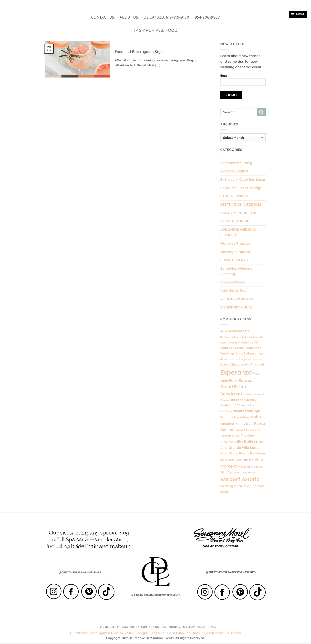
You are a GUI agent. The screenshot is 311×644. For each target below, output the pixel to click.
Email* (243, 80)
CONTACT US (103, 17)
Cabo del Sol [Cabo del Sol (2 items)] (250, 342)
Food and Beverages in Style (139, 51)
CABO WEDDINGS (234, 196)
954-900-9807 (207, 17)
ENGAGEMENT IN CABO (239, 213)
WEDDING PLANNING (237, 299)
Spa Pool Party (233, 282)
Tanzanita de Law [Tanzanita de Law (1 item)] (230, 436)
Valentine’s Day (233, 290)
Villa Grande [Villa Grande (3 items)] (231, 448)
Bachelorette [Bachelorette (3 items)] (239, 331)
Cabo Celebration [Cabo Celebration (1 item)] (230, 343)
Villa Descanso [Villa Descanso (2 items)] (231, 472)
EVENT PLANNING (235, 221)
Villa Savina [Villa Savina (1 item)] (249, 473)
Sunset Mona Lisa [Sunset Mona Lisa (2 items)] (248, 430)
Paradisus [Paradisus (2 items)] (227, 424)
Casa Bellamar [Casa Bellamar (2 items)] (246, 353)
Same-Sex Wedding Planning (236, 271)
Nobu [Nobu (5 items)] (256, 417)
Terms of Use (105, 627)
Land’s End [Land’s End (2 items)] (247, 405)
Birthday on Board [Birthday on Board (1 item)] (231, 337)
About (202, 627)
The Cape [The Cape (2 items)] (248, 435)
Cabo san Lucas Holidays (241, 188)
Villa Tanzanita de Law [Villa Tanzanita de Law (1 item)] (251, 467)
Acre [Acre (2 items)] (224, 331)
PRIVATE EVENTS (234, 260)
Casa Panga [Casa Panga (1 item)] (239, 359)
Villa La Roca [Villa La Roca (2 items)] (237, 453)
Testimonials (171, 627)
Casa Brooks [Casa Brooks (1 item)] (254, 359)
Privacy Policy (128, 627)
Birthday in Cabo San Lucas (243, 179)
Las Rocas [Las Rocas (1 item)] (226, 411)
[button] (298, 14)
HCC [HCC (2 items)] (235, 405)
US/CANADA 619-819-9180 (166, 17)
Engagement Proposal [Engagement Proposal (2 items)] (248, 364)
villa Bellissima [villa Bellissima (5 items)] (249, 441)
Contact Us (150, 627)
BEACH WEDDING (234, 171)
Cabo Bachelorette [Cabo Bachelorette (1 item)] (253, 337)
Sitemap (189, 627)
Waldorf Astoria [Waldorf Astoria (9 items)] (240, 479)
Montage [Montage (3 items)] (252, 411)
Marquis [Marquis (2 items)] (238, 411)
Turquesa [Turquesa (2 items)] (227, 442)
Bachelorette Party (236, 163)
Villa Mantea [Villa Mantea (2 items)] (244, 460)
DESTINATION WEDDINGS (241, 204)
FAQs (212, 627)
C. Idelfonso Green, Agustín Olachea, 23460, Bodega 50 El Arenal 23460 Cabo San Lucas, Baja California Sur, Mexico (155, 633)
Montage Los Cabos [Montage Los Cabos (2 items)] (235, 417)
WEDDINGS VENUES (236, 307)
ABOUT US (129, 17)
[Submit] (261, 112)
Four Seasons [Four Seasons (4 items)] (242, 380)
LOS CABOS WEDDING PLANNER (238, 232)
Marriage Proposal (236, 243)
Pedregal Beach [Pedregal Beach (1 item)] (244, 424)
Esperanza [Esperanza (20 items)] (236, 372)
